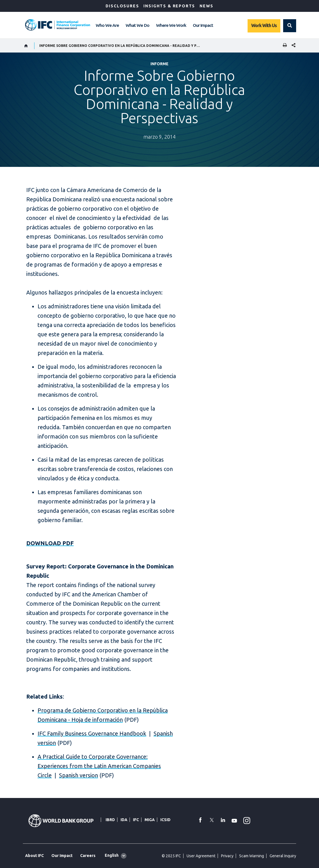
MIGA (150, 820)
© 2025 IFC (171, 856)
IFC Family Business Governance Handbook (92, 733)
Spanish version (78, 775)
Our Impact (203, 25)
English (112, 855)
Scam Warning (252, 856)
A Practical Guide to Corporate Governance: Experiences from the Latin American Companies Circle (99, 766)
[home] (26, 46)
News (206, 6)
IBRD (110, 820)
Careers (88, 856)
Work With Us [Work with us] (264, 25)
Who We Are (107, 25)
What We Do (137, 25)
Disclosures (122, 6)
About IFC (34, 856)
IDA (124, 820)
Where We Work (171, 25)
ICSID (165, 820)
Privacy (227, 856)
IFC (136, 820)
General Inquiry (283, 856)
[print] (283, 46)
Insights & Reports (169, 6)
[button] (290, 26)
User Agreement (201, 856)
